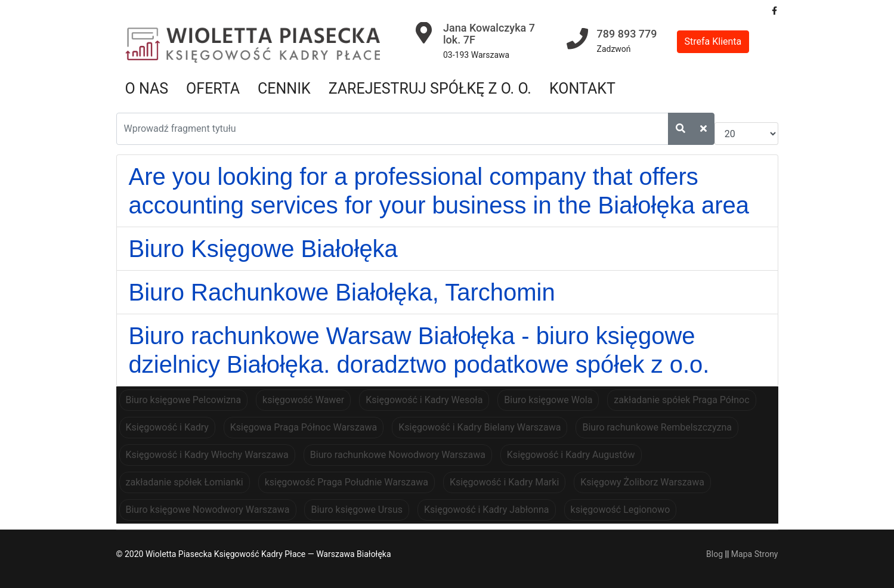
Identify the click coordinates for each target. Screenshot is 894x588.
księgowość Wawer (303, 400)
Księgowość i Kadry (167, 427)
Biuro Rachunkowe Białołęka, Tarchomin (342, 292)
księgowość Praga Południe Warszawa (347, 482)
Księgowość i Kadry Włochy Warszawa (207, 455)
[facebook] (774, 11)
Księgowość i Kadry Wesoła (424, 400)
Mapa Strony (755, 554)
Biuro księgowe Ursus (357, 510)
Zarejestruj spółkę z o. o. (430, 89)
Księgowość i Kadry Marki (504, 482)
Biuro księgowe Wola (548, 400)
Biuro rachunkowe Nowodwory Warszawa (398, 455)
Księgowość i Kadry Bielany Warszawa (480, 427)
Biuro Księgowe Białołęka (263, 249)
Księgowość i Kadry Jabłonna (487, 510)
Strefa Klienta (713, 41)
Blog (714, 554)
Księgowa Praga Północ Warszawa (304, 427)
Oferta (213, 89)
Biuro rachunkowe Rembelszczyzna (657, 427)
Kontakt (582, 89)
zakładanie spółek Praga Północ (681, 400)
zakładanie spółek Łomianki (185, 482)
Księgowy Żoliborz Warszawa (642, 482)
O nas (147, 89)
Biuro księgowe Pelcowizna (184, 400)
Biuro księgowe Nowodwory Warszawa (208, 510)
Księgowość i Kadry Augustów (571, 455)
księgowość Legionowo (621, 510)
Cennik (284, 89)
